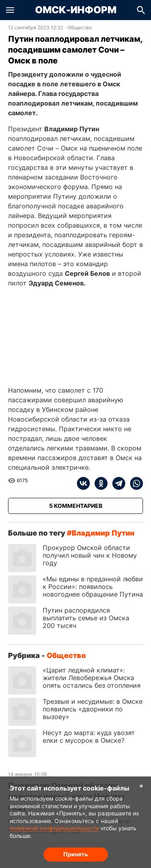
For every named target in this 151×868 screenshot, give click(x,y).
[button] (10, 10)
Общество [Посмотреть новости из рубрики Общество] (80, 28)
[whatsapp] (134, 483)
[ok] (99, 483)
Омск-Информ (76, 10)
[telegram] (116, 483)
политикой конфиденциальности (54, 828)
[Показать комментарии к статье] (75, 506)
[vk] (83, 483)
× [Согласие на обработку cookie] (141, 785)
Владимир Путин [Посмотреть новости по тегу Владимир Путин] (103, 533)
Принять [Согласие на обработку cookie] (75, 854)
